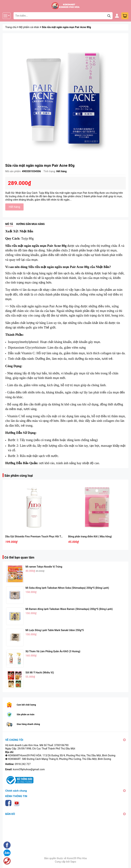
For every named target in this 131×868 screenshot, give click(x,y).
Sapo (73, 862)
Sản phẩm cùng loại (19, 476)
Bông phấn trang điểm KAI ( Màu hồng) (90, 537)
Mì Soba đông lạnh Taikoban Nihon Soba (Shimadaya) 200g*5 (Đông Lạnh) (67, 588)
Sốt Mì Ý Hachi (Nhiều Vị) (40, 673)
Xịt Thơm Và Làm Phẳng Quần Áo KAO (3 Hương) (53, 651)
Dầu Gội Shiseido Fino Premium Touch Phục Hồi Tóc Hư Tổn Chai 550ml (45, 537)
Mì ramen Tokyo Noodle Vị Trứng (44, 567)
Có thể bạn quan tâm (19, 557)
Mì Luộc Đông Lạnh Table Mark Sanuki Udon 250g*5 (55, 630)
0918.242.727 (23, 764)
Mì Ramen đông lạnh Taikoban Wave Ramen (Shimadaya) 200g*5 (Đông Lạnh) (69, 609)
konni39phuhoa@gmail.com (29, 769)
